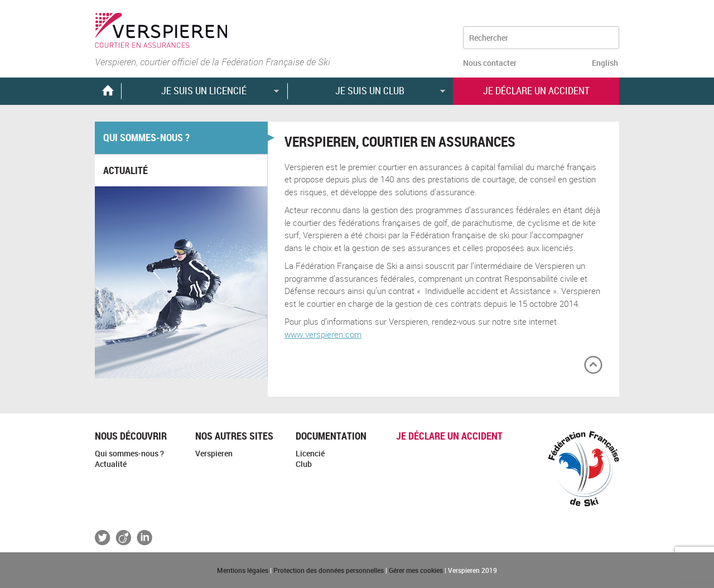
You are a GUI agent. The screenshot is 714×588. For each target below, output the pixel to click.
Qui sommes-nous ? (146, 137)
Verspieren (214, 453)
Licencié (310, 453)
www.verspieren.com (323, 334)
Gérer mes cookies (416, 570)
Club (304, 464)
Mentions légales (243, 570)
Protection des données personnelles (329, 570)
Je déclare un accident (449, 436)
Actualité (126, 170)
